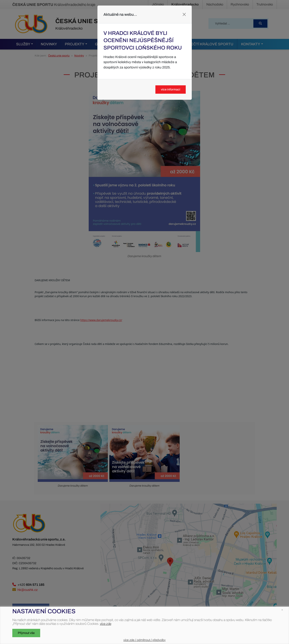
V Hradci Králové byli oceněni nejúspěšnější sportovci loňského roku (143, 40)
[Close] (184, 14)
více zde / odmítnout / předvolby (144, 640)
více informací (171, 89)
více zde (106, 624)
